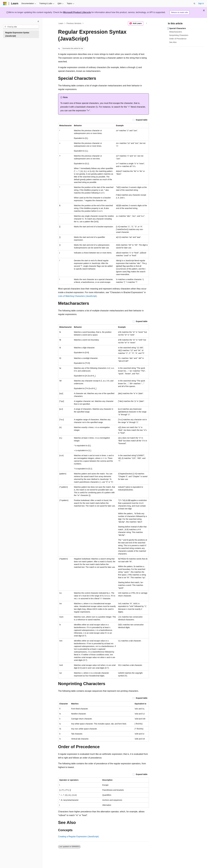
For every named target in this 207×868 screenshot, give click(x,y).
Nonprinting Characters (179, 35)
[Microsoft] (5, 4)
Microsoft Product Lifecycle (77, 12)
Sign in (201, 3)
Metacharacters (176, 32)
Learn (61, 23)
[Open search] (194, 4)
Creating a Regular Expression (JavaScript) (78, 837)
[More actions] (147, 23)
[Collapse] (38, 21)
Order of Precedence (178, 39)
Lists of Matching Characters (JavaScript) (77, 296)
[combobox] (21, 27)
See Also (173, 42)
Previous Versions (74, 23)
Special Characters (178, 28)
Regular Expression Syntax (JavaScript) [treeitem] (17, 34)
